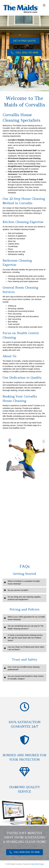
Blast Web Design (38, 864)
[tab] (24, 582)
